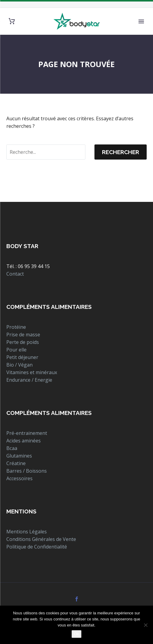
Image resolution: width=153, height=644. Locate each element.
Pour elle (16, 350)
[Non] (145, 625)
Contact (15, 274)
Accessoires (19, 478)
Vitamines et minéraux (32, 372)
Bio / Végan (19, 365)
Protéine (16, 327)
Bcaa (12, 448)
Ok (76, 634)
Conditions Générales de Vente (41, 539)
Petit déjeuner (22, 357)
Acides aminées (24, 441)
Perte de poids (23, 342)
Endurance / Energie (29, 380)
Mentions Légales (27, 532)
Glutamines (19, 456)
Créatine (16, 463)
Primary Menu (141, 21)
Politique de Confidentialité (37, 547)
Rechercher (121, 152)
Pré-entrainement (27, 433)
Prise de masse (23, 335)
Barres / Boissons (27, 471)
